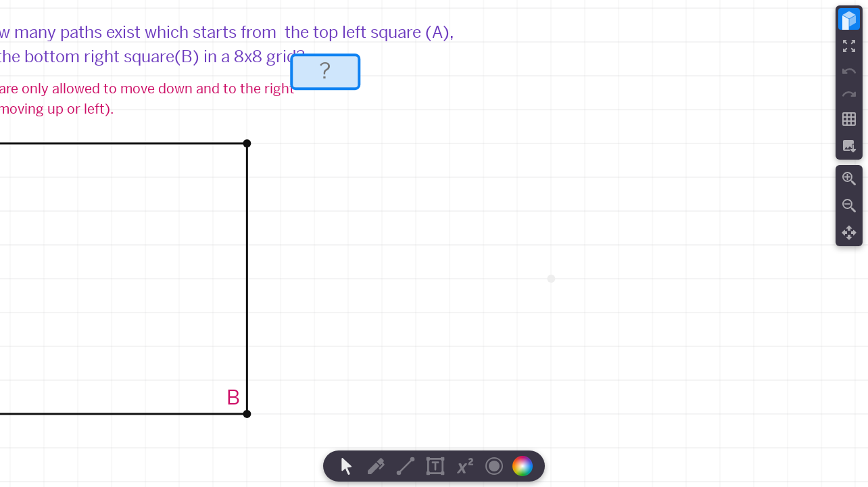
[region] (434, 243)
